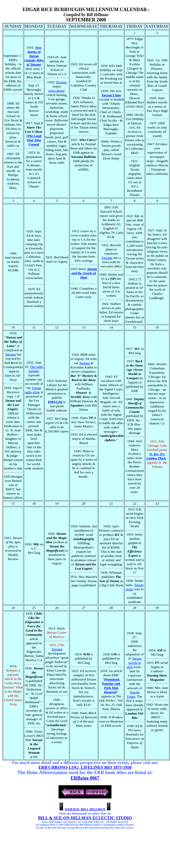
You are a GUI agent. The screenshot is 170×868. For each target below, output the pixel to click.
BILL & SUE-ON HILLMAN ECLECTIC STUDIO (85, 818)
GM (59, 402)
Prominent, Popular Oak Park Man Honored (111, 686)
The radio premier (36, 369)
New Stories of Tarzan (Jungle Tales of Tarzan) (34, 56)
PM (51, 402)
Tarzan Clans (111, 95)
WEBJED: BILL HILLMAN (85, 809)
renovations (56, 91)
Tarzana (61, 82)
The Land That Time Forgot (34, 140)
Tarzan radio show (33, 390)
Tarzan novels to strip (134, 663)
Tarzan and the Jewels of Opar (84, 273)
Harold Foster (133, 694)
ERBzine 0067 (85, 778)
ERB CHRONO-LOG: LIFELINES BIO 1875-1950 (85, 767)
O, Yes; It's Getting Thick (156, 456)
